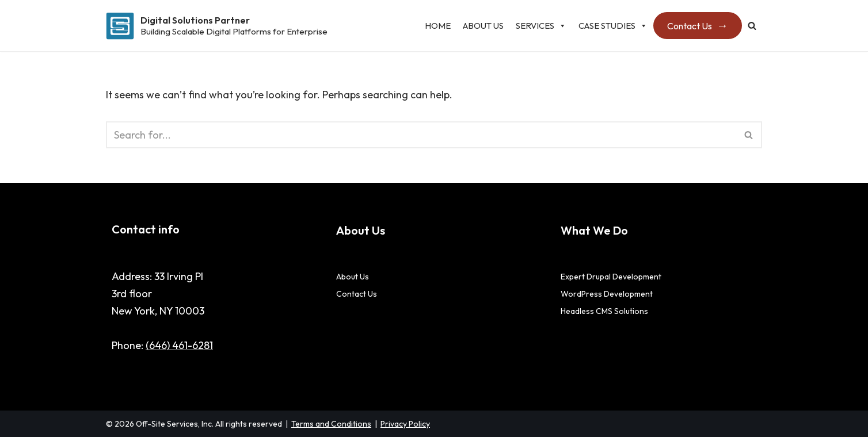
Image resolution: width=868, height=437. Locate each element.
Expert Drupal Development (611, 277)
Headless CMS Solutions (604, 311)
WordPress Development (607, 294)
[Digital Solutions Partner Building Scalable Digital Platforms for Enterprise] (217, 26)
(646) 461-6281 (179, 345)
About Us (483, 26)
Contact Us (690, 26)
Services (541, 26)
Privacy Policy (405, 424)
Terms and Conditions (331, 424)
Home (438, 26)
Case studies (613, 26)
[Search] (752, 26)
